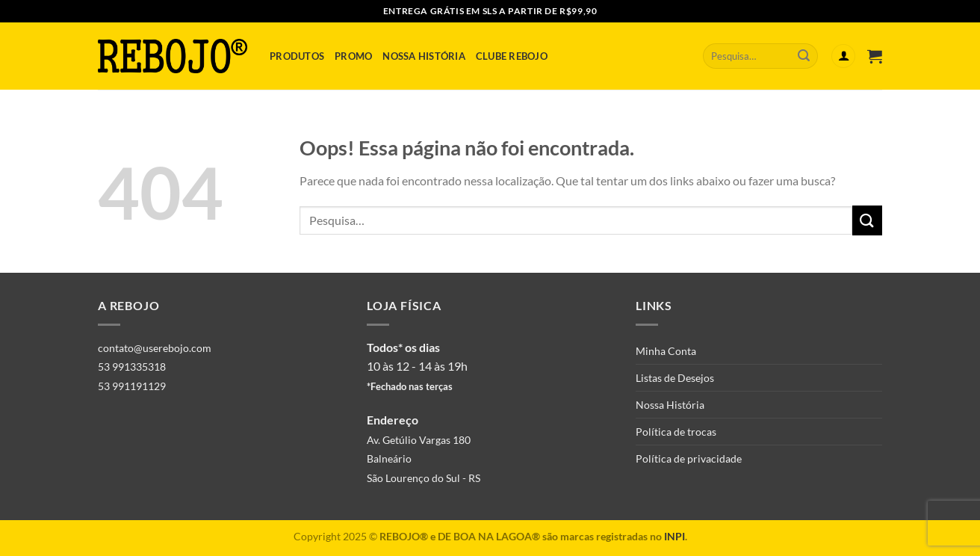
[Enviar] (804, 56)
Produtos (297, 56)
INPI (674, 536)
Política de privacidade (689, 458)
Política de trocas (676, 432)
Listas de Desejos (675, 378)
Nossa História (424, 56)
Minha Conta (666, 351)
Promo (353, 56)
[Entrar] (843, 56)
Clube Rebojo (512, 56)
